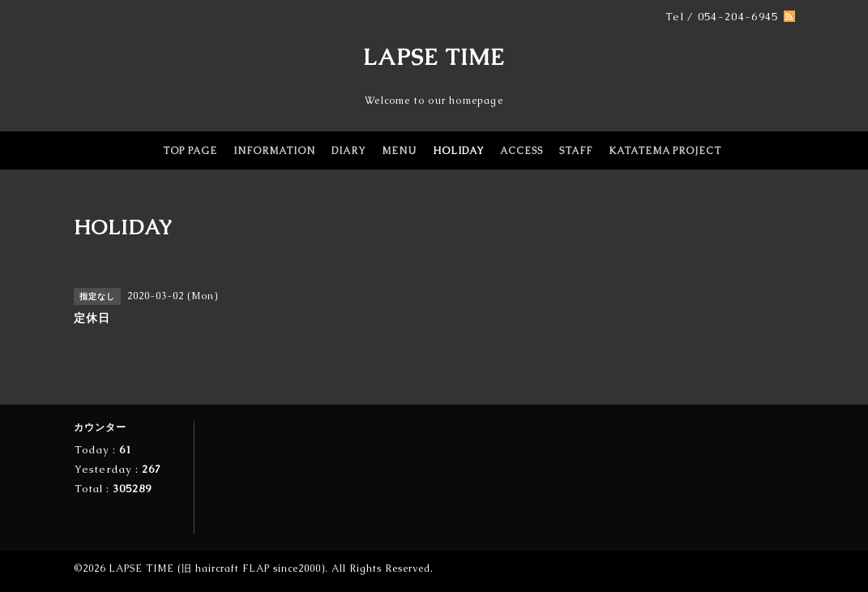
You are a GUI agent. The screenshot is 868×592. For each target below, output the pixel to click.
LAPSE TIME (434, 57)
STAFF (576, 151)
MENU (399, 151)
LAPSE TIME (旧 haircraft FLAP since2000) (217, 568)
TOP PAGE (190, 151)
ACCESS (522, 151)
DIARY (348, 151)
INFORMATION (274, 151)
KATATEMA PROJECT (665, 151)
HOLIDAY (458, 151)
